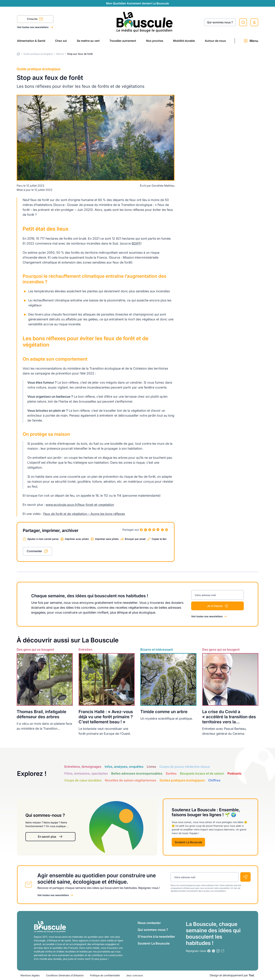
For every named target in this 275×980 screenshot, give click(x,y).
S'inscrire (35, 19)
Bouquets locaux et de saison (202, 773)
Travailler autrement (123, 41)
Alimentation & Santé (31, 41)
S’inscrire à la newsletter (156, 937)
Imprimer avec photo (77, 539)
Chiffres (214, 780)
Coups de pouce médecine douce (185, 767)
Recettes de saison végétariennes (131, 780)
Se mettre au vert (88, 41)
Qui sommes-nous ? (153, 930)
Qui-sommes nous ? (220, 22)
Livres (151, 767)
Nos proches (155, 41)
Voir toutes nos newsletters (33, 27)
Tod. (252, 975)
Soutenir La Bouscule (188, 842)
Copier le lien (159, 539)
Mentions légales (30, 975)
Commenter (34, 551)
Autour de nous (215, 41)
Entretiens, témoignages (83, 767)
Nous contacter (149, 923)
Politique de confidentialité (105, 975)
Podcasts (234, 773)
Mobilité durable (184, 41)
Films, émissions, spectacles (86, 773)
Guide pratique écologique (38, 54)
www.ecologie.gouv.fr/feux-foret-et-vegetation (80, 505)
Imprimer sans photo (107, 539)
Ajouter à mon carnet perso (43, 539)
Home (18, 54)
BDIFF (136, 243)
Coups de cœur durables (83, 780)
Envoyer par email (135, 539)
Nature (60, 54)
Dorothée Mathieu (163, 186)
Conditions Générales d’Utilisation (65, 975)
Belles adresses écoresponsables (137, 773)
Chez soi (61, 41)
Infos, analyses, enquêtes (124, 767)
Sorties (171, 773)
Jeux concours (135, 975)
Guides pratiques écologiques (182, 780)
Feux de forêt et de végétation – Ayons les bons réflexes (84, 514)
